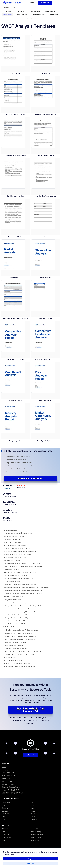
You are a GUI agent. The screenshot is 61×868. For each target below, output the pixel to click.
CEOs (4, 767)
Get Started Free (30, 755)
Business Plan (21, 11)
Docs (4, 817)
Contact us (6, 835)
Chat (4, 805)
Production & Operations (30, 18)
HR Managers (7, 778)
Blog (3, 832)
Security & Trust (36, 837)
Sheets (33, 814)
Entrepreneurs (7, 770)
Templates (8, 11)
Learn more (31, 863)
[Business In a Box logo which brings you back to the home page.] (12, 3)
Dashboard (6, 814)
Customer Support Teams (11, 787)
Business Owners (8, 773)
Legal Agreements (35, 11)
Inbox (33, 805)
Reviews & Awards (37, 835)
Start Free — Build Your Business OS (31, 710)
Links (32, 808)
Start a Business (7, 15)
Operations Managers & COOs (12, 793)
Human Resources (50, 11)
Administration (54, 15)
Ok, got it (31, 859)
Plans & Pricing (36, 832)
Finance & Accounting (39, 15)
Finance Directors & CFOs (11, 790)
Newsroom (34, 829)
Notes (33, 811)
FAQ (3, 840)
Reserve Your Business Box (31, 479)
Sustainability (35, 840)
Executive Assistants (9, 776)
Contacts (5, 811)
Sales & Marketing (22, 15)
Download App (7, 837)
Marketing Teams (8, 784)
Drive (4, 820)
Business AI (6, 802)
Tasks (33, 817)
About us (5, 829)
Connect (5, 808)
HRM (32, 802)
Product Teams (7, 781)
